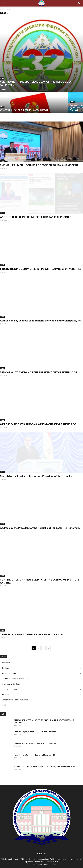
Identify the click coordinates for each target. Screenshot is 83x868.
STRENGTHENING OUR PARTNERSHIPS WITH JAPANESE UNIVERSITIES (41, 269)
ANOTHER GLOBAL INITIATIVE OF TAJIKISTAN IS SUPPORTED (36, 217)
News (73, 102)
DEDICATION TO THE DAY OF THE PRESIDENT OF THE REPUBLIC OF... (39, 372)
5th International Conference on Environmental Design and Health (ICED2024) (44, 767)
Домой (3, 9)
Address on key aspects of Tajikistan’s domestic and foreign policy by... (41, 321)
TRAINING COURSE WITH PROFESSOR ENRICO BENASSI (32, 635)
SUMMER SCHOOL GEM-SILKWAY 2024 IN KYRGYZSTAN (36, 743)
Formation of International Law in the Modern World (34, 755)
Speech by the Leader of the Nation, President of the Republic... (37, 476)
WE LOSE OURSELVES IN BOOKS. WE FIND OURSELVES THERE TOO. (38, 424)
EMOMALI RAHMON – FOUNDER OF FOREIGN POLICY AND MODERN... (40, 165)
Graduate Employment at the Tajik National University (35, 732)
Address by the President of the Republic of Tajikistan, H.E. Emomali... (40, 528)
